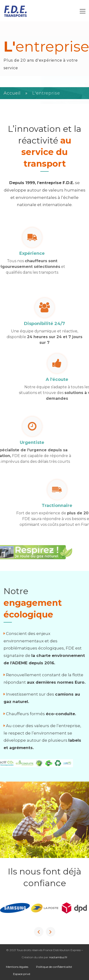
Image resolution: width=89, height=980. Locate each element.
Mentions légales (17, 967)
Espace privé (22, 974)
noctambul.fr (58, 957)
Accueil (12, 93)
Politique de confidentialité (54, 967)
